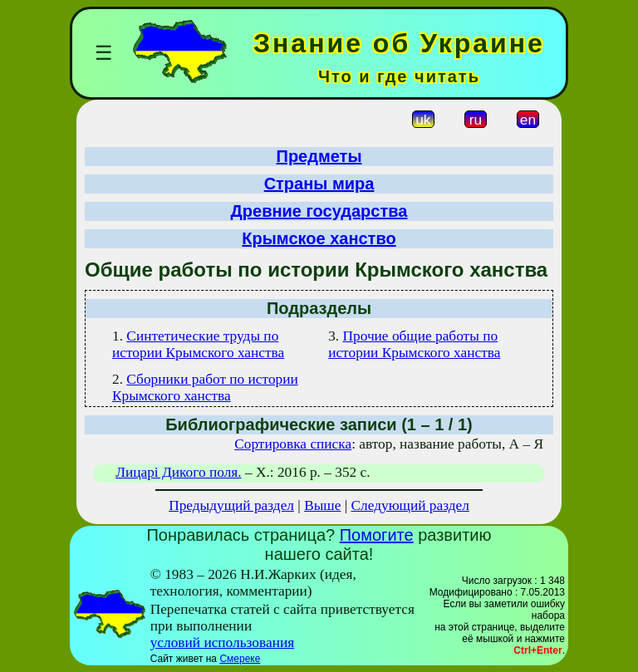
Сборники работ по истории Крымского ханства (205, 388)
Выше (322, 505)
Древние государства (319, 211)
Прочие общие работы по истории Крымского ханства (414, 344)
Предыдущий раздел (231, 505)
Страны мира (319, 184)
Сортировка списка (293, 444)
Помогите (377, 535)
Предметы (319, 156)
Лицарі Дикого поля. (178, 472)
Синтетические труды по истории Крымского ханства (198, 344)
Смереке (240, 659)
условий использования (223, 643)
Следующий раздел (410, 505)
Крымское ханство (319, 238)
